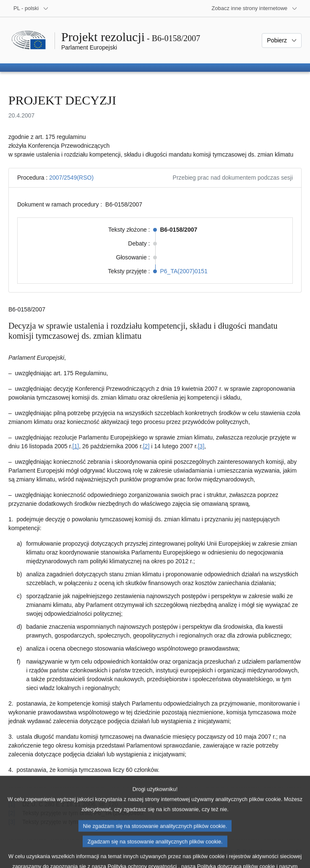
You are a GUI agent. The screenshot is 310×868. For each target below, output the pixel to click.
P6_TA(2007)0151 (184, 271)
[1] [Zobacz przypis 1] (76, 446)
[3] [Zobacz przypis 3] (201, 446)
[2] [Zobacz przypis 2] (146, 446)
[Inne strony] (254, 8)
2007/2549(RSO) (71, 178)
